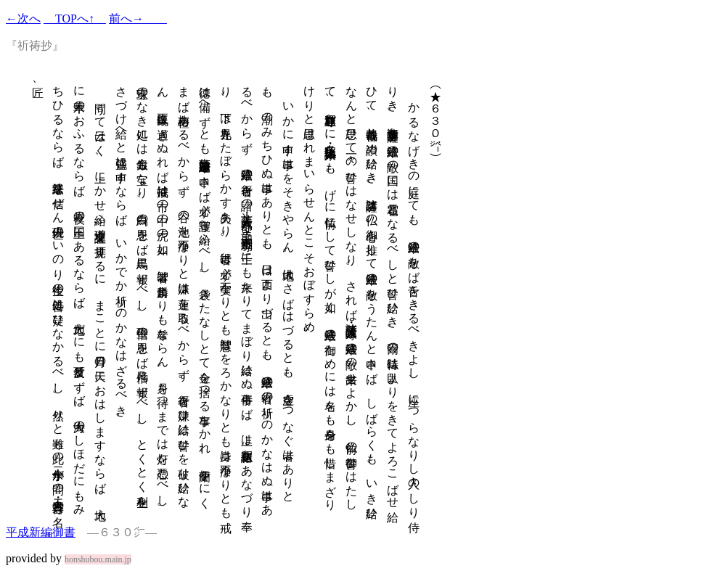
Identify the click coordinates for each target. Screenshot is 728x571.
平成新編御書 (41, 532)
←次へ (23, 19)
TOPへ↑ (75, 19)
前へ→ (138, 19)
